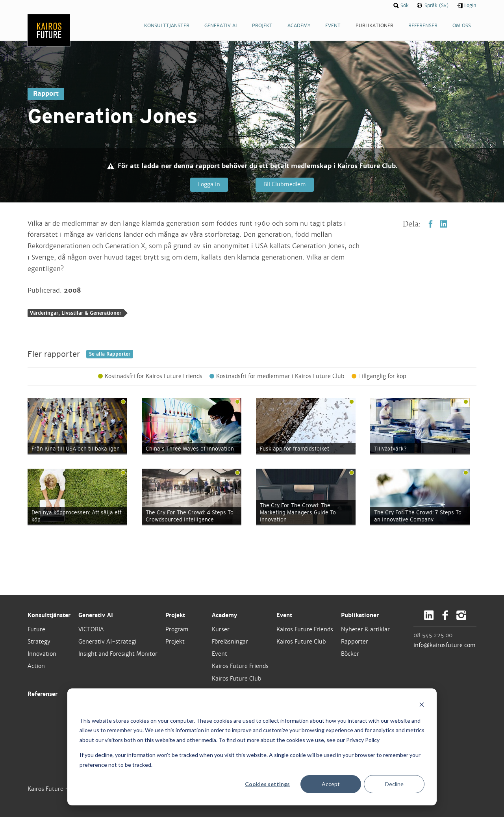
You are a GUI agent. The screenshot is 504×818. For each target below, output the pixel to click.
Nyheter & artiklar (365, 630)
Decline (394, 784)
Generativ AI (96, 616)
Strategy (39, 642)
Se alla (110, 354)
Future (36, 630)
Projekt (175, 616)
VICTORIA (91, 630)
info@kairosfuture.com (445, 645)
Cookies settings (267, 784)
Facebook (431, 224)
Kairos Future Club (237, 679)
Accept (331, 784)
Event (220, 655)
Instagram (461, 616)
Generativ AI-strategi (107, 642)
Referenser (43, 694)
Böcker (350, 655)
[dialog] (252, 747)
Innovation (42, 655)
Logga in (208, 185)
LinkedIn (444, 224)
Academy (224, 616)
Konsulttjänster (49, 616)
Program (177, 630)
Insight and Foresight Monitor (118, 655)
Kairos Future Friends (240, 667)
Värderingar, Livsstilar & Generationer (76, 314)
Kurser (221, 630)
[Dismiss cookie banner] (422, 706)
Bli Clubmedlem (284, 185)
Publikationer (360, 616)
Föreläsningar (230, 642)
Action (36, 667)
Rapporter (355, 642)
